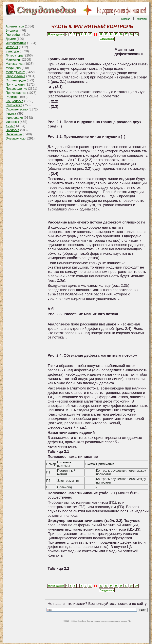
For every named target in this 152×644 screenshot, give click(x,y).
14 (111, 34)
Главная (126, 19)
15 (116, 34)
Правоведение (16, 89)
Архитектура (15, 26)
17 (126, 34)
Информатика (16, 43)
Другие (11, 39)
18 (131, 34)
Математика (15, 64)
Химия (10, 126)
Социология (15, 101)
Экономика (14, 134)
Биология (13, 31)
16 (121, 34)
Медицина (13, 68)
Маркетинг (13, 60)
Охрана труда (16, 80)
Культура (12, 51)
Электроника (15, 138)
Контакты (142, 19)
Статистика (14, 105)
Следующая (107, 39)
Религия (12, 97)
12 (101, 34)
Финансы (12, 122)
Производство (16, 93)
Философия (14, 118)
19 (136, 34)
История (12, 47)
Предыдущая (56, 34)
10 (90, 34)
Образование (16, 76)
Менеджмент (15, 72)
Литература (14, 55)
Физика (11, 114)
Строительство (17, 109)
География (14, 35)
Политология (15, 84)
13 (106, 34)
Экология (13, 130)
